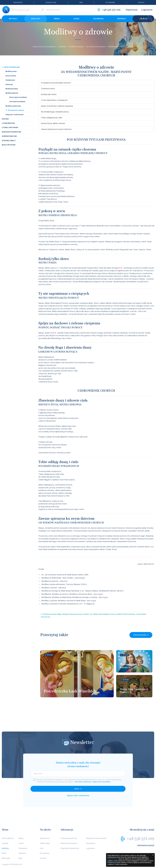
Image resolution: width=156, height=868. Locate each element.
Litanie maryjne (8, 123)
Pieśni (4, 853)
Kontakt (141, 2)
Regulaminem (112, 859)
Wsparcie (122, 19)
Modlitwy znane (11, 71)
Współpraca (91, 843)
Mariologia (6, 858)
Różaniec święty (9, 141)
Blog (143, 19)
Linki (81, 2)
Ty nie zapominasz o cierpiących (54, 100)
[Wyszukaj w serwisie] (67, 10)
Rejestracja (132, 10)
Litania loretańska (10, 128)
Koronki (5, 119)
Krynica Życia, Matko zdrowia (53, 123)
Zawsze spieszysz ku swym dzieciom (56, 129)
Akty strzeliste (11, 76)
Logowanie (147, 10)
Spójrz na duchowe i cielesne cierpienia (57, 106)
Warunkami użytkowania (83, 782)
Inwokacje (9, 84)
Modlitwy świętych (12, 93)
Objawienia (98, 19)
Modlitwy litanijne (12, 89)
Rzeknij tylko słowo (49, 94)
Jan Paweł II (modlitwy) (17, 102)
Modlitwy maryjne (76, 47)
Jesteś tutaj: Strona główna (44, 47)
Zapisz (77, 789)
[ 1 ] (57, 268)
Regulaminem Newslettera (101, 782)
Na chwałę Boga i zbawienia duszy (55, 112)
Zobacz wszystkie (140, 635)
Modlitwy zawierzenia (13, 106)
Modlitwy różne (9, 145)
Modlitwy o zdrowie (116, 47)
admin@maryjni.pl (146, 845)
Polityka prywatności (69, 838)
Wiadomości (18, 2)
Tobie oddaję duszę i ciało (51, 118)
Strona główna (8, 838)
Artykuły (13, 19)
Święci (57, 19)
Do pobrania (110, 2)
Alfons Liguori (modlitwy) (18, 97)
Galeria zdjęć (51, 2)
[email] (78, 774)
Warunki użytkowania (69, 843)
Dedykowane (10, 80)
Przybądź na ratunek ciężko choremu (56, 83)
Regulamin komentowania (96, 838)
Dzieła (76, 19)
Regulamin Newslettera (70, 848)
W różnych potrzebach (96, 47)
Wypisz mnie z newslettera (78, 795)
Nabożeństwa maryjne (12, 132)
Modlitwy (36, 19)
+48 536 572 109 (140, 839)
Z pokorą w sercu (48, 89)
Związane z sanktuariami (14, 115)
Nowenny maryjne (9, 136)
